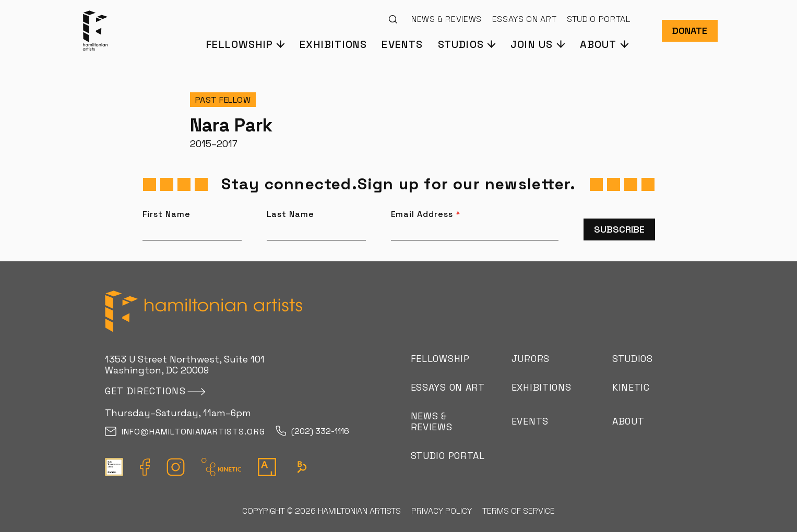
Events (402, 44)
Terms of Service (519, 511)
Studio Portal (598, 19)
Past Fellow (223, 100)
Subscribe (619, 229)
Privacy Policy (442, 511)
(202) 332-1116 (312, 432)
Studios (633, 359)
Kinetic (631, 387)
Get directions (145, 391)
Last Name (291, 214)
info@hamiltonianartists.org (185, 432)
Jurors (531, 359)
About (628, 421)
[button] (245, 44)
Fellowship (440, 359)
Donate (690, 31)
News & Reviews (447, 19)
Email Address (426, 214)
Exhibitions (333, 44)
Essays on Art (524, 19)
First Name (167, 214)
